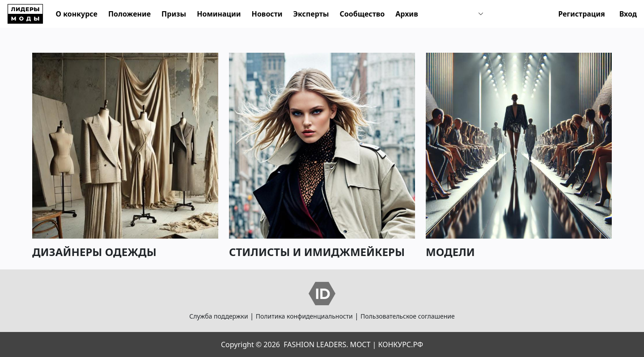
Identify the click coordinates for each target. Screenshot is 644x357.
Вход (628, 14)
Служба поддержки (218, 316)
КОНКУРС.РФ (401, 344)
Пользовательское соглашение (408, 316)
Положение (129, 14)
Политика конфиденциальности (304, 316)
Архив (407, 14)
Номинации (219, 14)
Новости (267, 14)
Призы (174, 14)
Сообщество (362, 14)
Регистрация (582, 14)
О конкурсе (77, 14)
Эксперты (311, 14)
